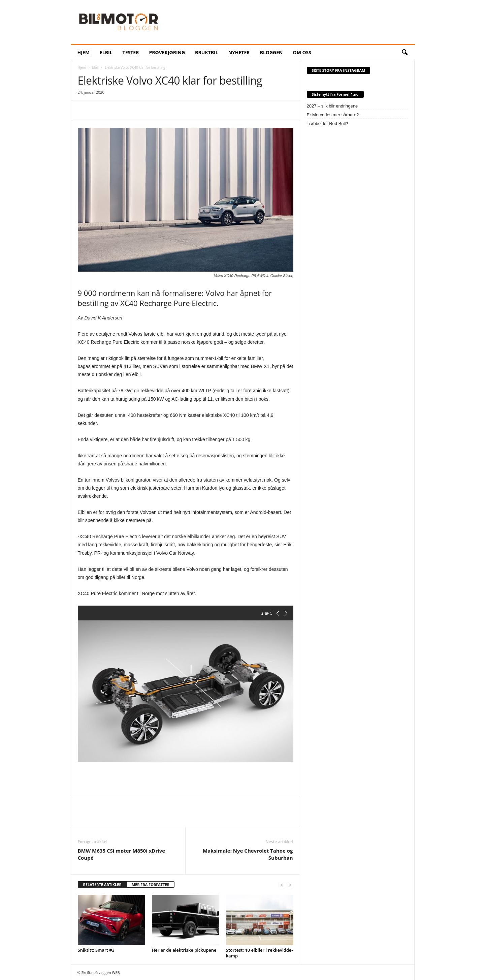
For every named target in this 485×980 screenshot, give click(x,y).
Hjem (82, 67)
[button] (405, 53)
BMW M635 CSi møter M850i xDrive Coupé (122, 854)
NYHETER (239, 52)
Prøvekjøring (167, 52)
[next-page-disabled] (290, 885)
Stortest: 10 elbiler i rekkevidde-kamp (260, 953)
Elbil (95, 67)
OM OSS (302, 52)
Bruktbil (207, 52)
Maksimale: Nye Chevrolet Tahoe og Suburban (248, 854)
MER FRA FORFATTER (151, 884)
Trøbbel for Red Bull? (328, 124)
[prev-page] (282, 885)
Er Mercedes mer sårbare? (333, 115)
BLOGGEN (271, 52)
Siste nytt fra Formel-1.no (335, 94)
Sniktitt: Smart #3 (96, 950)
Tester (131, 52)
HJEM (84, 52)
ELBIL (106, 52)
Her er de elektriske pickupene (184, 950)
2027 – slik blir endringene (332, 106)
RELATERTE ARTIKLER (102, 884)
